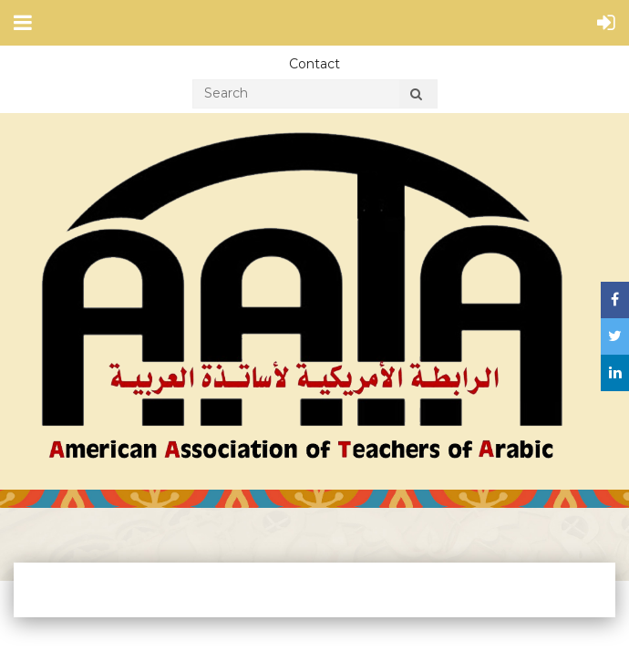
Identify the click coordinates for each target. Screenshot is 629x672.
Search (417, 97)
